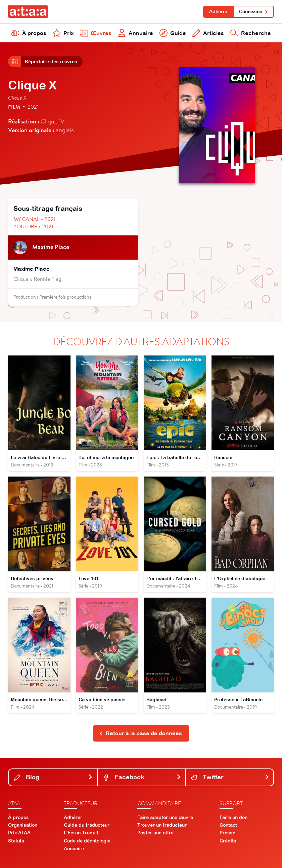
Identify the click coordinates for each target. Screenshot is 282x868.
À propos (29, 33)
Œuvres (96, 33)
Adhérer (218, 11)
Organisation (23, 825)
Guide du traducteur (87, 825)
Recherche (251, 33)
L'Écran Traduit (81, 833)
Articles (208, 33)
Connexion (254, 11)
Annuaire (135, 33)
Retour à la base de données (140, 733)
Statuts (16, 841)
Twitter (230, 777)
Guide (173, 33)
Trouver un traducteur (162, 825)
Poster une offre (155, 833)
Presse (227, 833)
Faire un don (233, 817)
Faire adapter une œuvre (165, 817)
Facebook (142, 777)
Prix (63, 33)
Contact (228, 825)
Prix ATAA (19, 833)
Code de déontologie (87, 841)
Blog (54, 777)
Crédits (228, 841)
